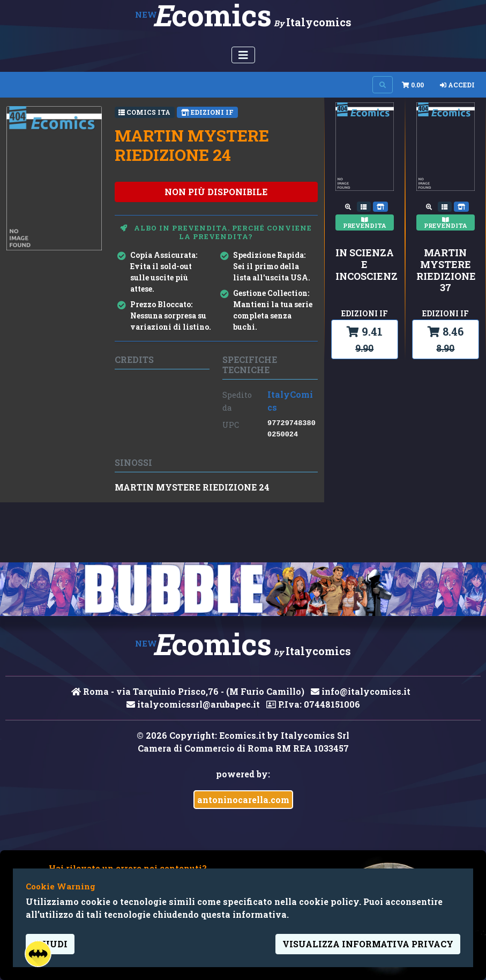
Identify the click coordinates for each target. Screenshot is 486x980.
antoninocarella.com (243, 800)
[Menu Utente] (243, 55)
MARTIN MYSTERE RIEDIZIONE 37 (446, 270)
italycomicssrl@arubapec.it (193, 704)
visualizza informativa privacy (368, 944)
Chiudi (50, 944)
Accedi (457, 85)
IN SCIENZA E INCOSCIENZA (365, 265)
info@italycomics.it (361, 691)
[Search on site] (383, 85)
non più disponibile (216, 192)
